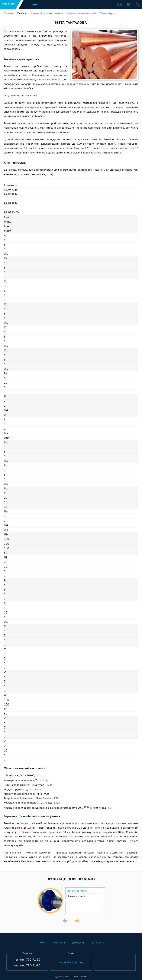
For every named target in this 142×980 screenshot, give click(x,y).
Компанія (59, 943)
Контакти (98, 943)
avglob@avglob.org (71, 962)
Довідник (79, 943)
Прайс (41, 943)
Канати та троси (77, 891)
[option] (71, 901)
